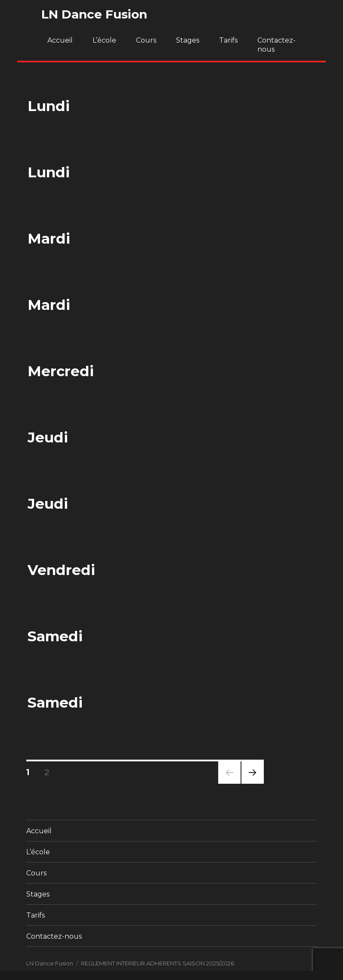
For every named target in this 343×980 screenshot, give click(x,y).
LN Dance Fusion (94, 14)
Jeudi (48, 437)
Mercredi (61, 371)
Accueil (60, 40)
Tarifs (228, 40)
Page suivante (251, 784)
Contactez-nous (277, 45)
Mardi (49, 238)
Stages (188, 40)
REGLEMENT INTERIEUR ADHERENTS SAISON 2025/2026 (158, 963)
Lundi (49, 106)
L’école (104, 40)
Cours (146, 40)
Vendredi (61, 570)
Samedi (55, 636)
